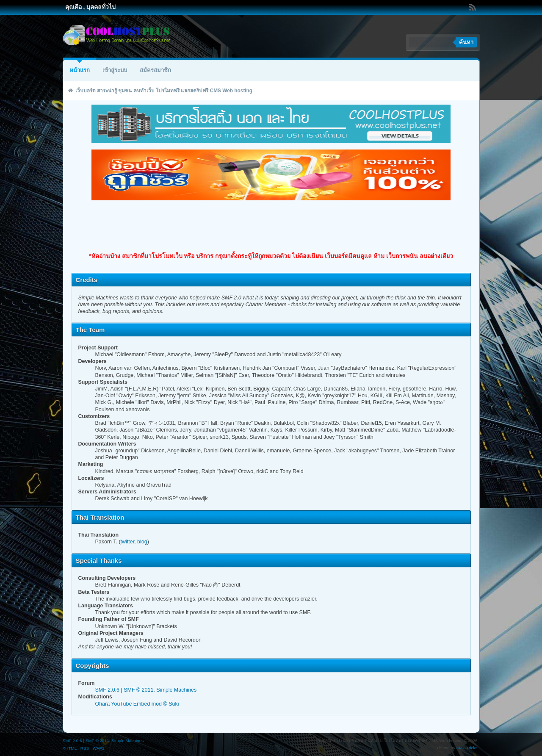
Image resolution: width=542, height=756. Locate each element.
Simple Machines (176, 690)
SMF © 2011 (138, 690)
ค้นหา (466, 42)
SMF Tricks (467, 748)
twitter (128, 542)
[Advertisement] (271, 226)
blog (142, 542)
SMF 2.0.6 (107, 690)
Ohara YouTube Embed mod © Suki (137, 704)
